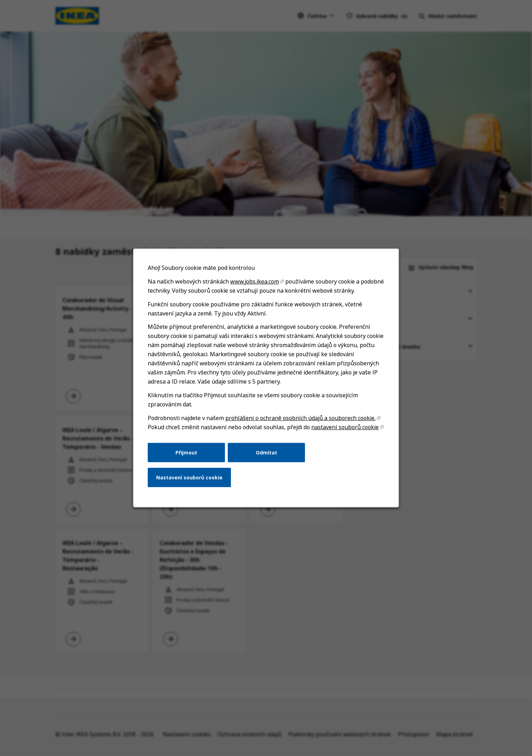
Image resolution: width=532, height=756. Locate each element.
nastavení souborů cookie (345, 427)
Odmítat (267, 452)
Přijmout (186, 452)
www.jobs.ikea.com (255, 281)
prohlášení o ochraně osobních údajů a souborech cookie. (300, 418)
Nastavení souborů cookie (189, 478)
